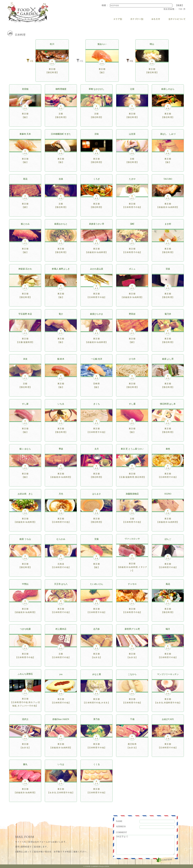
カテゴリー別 (137, 19)
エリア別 (118, 19)
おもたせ (156, 19)
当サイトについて (177, 19)
